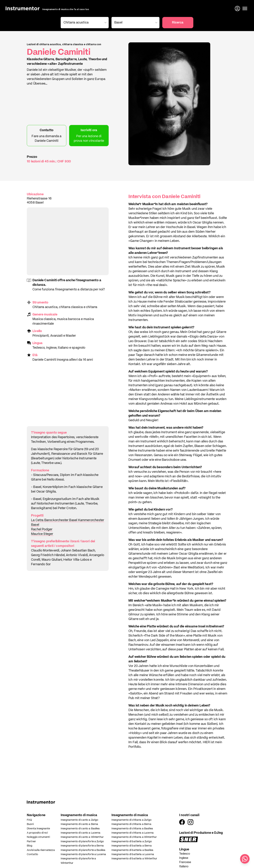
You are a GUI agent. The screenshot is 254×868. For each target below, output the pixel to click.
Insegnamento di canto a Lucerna (81, 833)
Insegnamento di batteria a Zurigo (132, 841)
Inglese (184, 858)
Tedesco (185, 854)
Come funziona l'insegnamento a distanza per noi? (69, 290)
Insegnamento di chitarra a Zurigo (131, 820)
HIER (207, 742)
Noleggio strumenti (38, 837)
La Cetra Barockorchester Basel (55, 520)
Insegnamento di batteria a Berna (132, 846)
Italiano (184, 867)
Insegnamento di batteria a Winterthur (134, 859)
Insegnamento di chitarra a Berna (131, 824)
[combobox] (84, 23)
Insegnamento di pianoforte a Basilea (83, 850)
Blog (30, 846)
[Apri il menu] (245, 8)
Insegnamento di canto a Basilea (80, 829)
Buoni (30, 824)
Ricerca (178, 23)
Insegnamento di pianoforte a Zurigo (82, 841)
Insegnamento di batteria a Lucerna (133, 854)
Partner (31, 841)
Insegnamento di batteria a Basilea (132, 850)
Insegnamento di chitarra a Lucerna (133, 833)
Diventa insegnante (38, 829)
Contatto (32, 854)
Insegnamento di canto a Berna (79, 824)
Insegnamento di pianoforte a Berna (82, 846)
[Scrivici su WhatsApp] (245, 859)
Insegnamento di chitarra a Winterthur (134, 837)
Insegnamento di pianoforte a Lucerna (83, 854)
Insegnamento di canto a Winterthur (82, 837)
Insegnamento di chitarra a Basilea (132, 829)
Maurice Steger (42, 534)
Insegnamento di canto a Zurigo (80, 820)
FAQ (29, 820)
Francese (185, 862)
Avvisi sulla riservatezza (41, 850)
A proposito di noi (37, 833)
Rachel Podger (42, 529)
